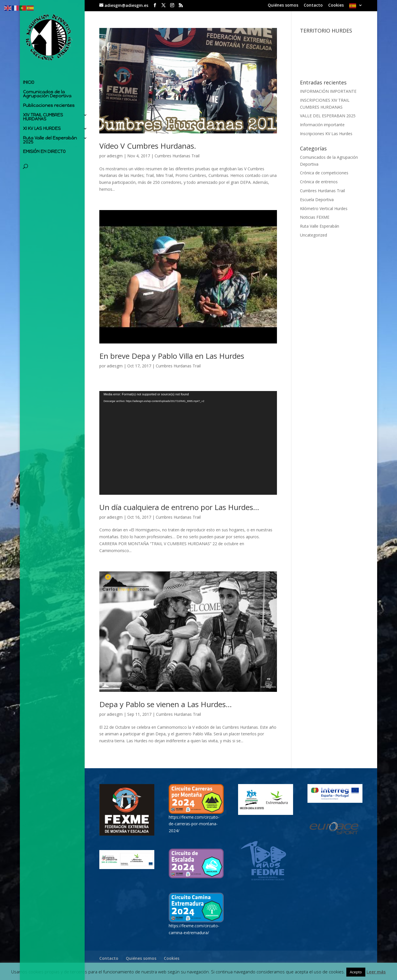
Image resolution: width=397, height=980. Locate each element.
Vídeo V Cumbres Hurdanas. (148, 146)
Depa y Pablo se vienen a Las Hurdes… (166, 704)
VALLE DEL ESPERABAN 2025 (328, 116)
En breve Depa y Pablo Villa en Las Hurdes (172, 356)
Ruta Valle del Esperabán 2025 (50, 139)
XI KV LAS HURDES (42, 127)
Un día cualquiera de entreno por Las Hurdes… (179, 507)
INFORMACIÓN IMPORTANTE (328, 91)
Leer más (376, 972)
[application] (188, 443)
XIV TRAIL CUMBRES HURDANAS (43, 116)
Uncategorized (314, 235)
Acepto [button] (356, 972)
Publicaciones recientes (49, 104)
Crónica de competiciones (324, 173)
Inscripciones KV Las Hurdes (326, 134)
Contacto (313, 5)
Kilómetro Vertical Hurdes (324, 208)
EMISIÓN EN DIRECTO (44, 150)
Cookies (336, 5)
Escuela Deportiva (317, 200)
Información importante (322, 125)
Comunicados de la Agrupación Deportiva (47, 93)
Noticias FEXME (315, 217)
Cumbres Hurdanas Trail (177, 156)
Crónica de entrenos (319, 182)
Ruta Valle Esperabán (320, 226)
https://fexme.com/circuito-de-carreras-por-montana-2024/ (194, 824)
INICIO (29, 81)
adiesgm (115, 156)
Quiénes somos (283, 5)
